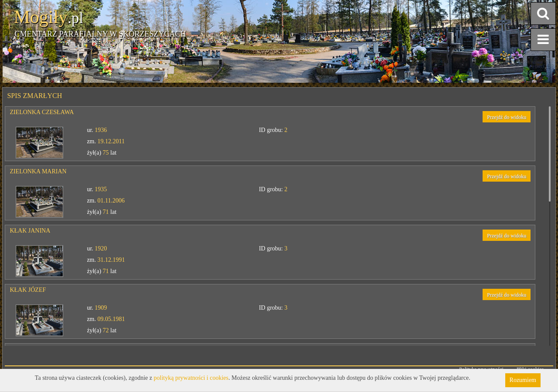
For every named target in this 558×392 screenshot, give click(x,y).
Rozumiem (523, 380)
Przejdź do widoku (507, 117)
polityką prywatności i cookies (191, 378)
